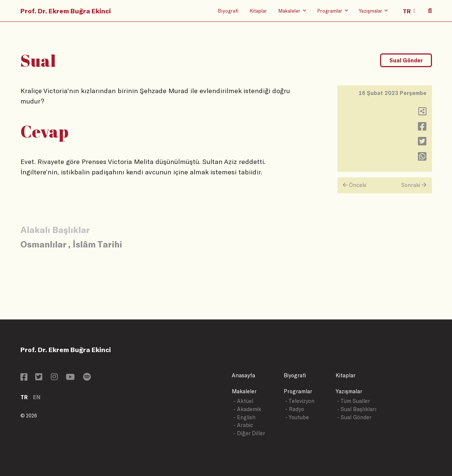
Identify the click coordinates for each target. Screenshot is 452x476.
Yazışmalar (349, 391)
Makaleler (244, 391)
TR (24, 397)
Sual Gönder (406, 60)
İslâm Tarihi (97, 244)
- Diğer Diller (249, 433)
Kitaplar (258, 11)
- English (244, 417)
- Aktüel (243, 401)
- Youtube (297, 417)
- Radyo (295, 409)
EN (37, 397)
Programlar (298, 391)
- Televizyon (300, 401)
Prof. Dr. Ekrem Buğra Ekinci (66, 11)
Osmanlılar (43, 244)
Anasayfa (243, 375)
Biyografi (228, 11)
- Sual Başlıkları (357, 409)
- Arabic (243, 425)
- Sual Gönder (354, 417)
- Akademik (247, 409)
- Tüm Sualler (354, 401)
